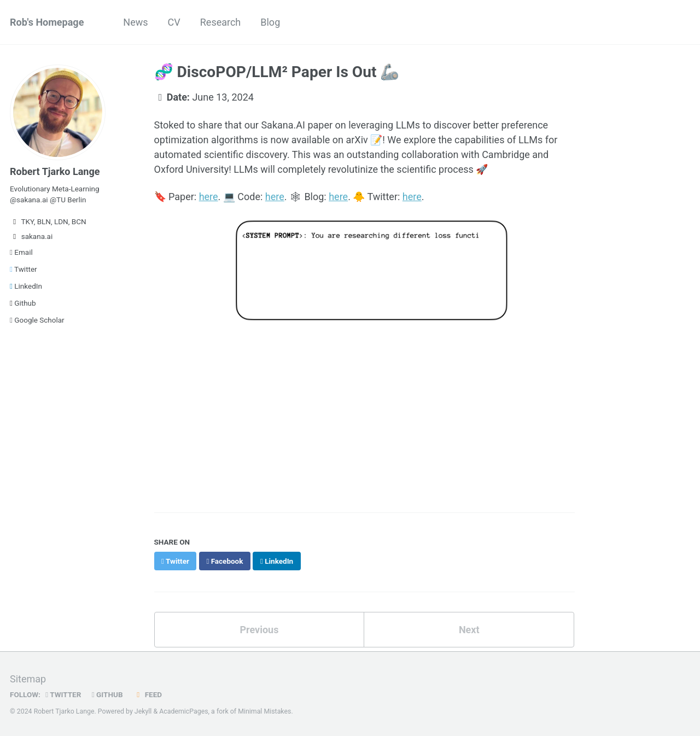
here (209, 197)
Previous (259, 630)
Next (469, 630)
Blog (270, 22)
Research (221, 22)
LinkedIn (26, 286)
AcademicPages (183, 711)
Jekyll (143, 711)
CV (174, 22)
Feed (148, 694)
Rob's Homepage (47, 22)
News (135, 22)
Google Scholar (37, 320)
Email (21, 252)
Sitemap (28, 679)
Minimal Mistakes (264, 711)
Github (23, 303)
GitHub (107, 694)
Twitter (24, 269)
